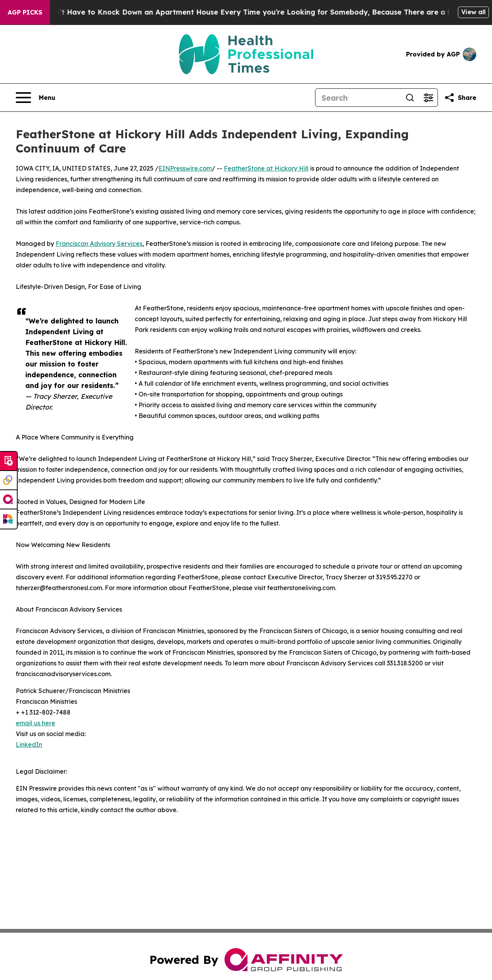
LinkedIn (29, 745)
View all (473, 12)
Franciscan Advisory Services (99, 244)
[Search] (358, 98)
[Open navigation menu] (35, 98)
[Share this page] (460, 98)
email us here (35, 723)
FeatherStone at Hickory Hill (266, 168)
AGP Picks (25, 12)
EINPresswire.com (185, 168)
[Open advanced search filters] (428, 98)
